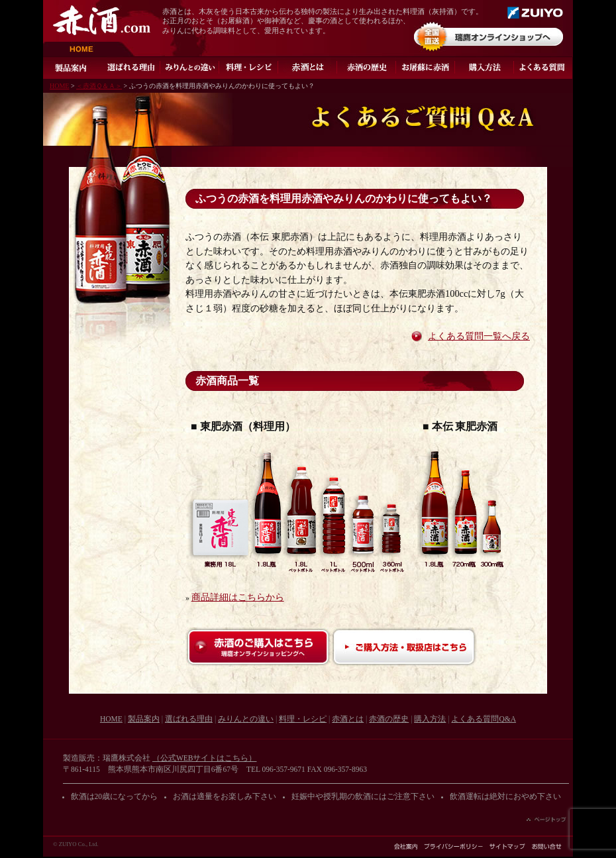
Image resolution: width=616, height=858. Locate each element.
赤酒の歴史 (367, 68)
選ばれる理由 (131, 68)
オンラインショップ (488, 36)
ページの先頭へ (546, 820)
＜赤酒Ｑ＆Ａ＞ (99, 86)
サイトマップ (507, 846)
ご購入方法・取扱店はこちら (404, 647)
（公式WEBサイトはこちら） (205, 758)
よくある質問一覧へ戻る (479, 336)
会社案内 (406, 846)
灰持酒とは (308, 68)
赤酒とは (348, 719)
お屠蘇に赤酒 (426, 68)
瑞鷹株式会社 (535, 13)
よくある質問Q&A (543, 68)
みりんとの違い (190, 68)
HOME (89, 49)
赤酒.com (102, 20)
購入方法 (430, 719)
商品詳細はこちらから (238, 597)
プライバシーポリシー (453, 846)
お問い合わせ (547, 846)
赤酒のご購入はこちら (258, 647)
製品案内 (72, 68)
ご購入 (485, 68)
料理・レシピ (249, 68)
